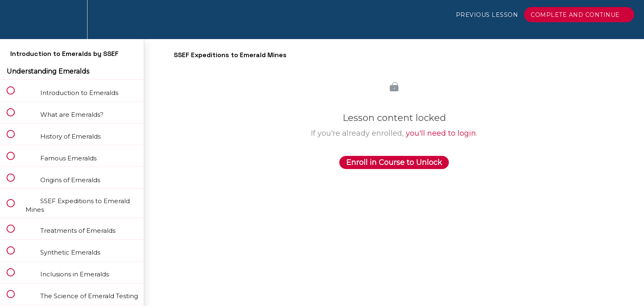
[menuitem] (72, 20)
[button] (15, 20)
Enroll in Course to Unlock (394, 162)
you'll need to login (441, 133)
